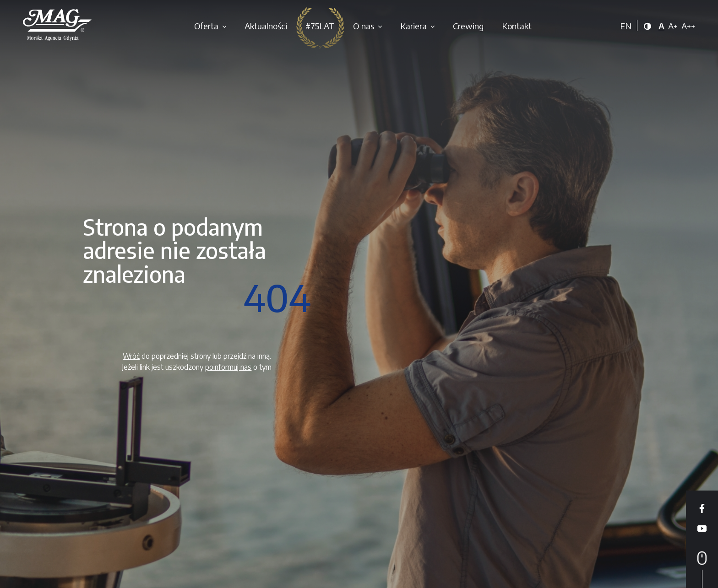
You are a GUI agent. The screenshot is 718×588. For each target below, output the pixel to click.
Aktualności (266, 26)
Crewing (468, 26)
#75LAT (320, 26)
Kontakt (517, 26)
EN (626, 26)
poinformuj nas (228, 367)
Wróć (131, 356)
